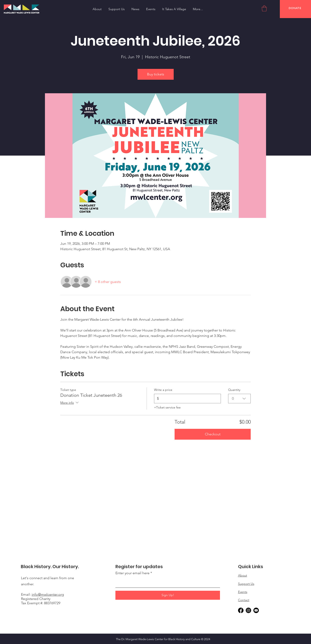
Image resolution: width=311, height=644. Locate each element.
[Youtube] (256, 610)
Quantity (234, 390)
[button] (264, 8)
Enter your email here (132, 573)
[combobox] (239, 399)
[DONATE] (295, 8)
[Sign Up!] (168, 595)
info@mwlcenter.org (48, 594)
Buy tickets (156, 74)
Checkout (213, 434)
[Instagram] (248, 610)
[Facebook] (241, 610)
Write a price (163, 390)
